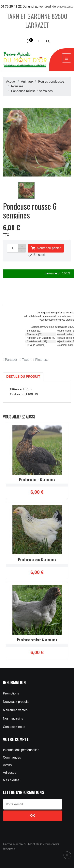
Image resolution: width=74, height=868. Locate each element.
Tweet (25, 360)
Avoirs (7, 765)
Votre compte (16, 739)
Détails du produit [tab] (23, 377)
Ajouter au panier (46, 248)
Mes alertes (11, 780)
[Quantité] (12, 248)
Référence (16, 389)
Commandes (12, 757)
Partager (10, 360)
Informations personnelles (21, 750)
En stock (15, 394)
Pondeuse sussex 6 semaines (37, 560)
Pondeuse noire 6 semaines (37, 480)
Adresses (10, 773)
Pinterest (40, 360)
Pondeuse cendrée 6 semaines (37, 640)
